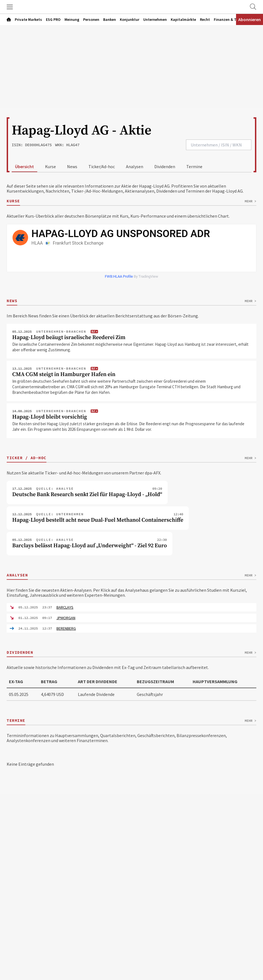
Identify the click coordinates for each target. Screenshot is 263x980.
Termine (194, 166)
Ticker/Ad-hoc (102, 166)
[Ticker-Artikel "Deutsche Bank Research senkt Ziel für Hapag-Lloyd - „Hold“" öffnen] (87, 493)
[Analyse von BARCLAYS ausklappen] (131, 607)
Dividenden (165, 166)
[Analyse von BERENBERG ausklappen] (131, 628)
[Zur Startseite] (131, 7)
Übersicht (24, 166)
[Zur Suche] (253, 7)
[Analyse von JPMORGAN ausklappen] (131, 618)
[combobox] (219, 145)
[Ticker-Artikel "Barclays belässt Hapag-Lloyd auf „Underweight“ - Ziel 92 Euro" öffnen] (90, 544)
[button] (10, 7)
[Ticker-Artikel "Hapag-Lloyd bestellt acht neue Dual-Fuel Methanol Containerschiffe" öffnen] (98, 518)
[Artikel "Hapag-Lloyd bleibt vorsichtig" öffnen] (131, 423)
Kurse (50, 166)
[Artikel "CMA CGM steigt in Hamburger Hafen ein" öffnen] (131, 383)
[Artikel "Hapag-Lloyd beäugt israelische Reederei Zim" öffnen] (131, 343)
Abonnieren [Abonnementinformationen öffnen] (250, 19)
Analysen (135, 166)
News (72, 166)
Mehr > (250, 201)
